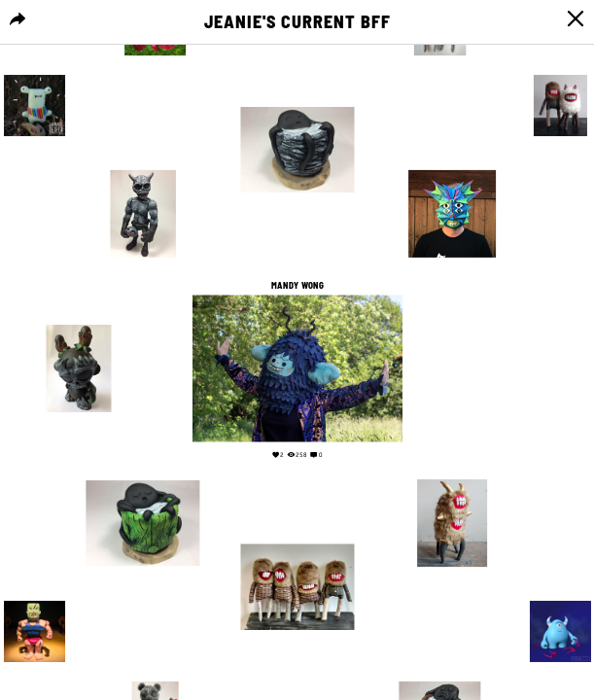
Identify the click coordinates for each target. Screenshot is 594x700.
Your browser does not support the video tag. (516, 367)
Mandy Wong (297, 285)
